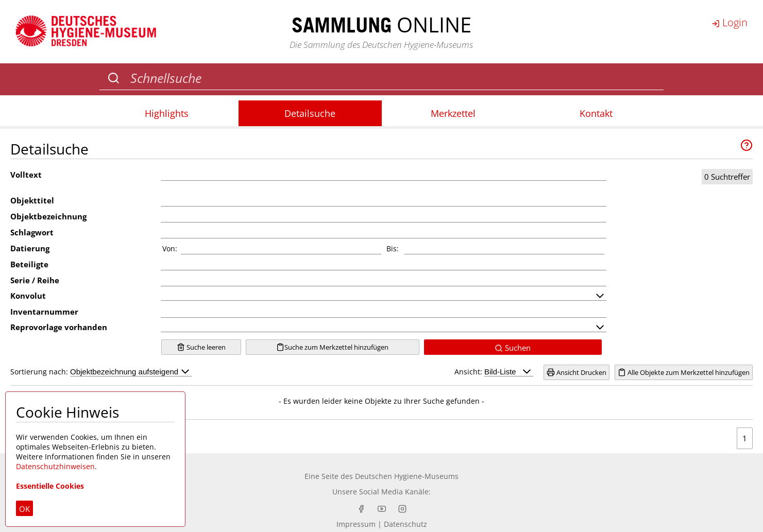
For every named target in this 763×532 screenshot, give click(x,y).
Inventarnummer (44, 312)
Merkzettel (453, 113)
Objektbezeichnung (48, 216)
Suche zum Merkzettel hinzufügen (332, 347)
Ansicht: (494, 372)
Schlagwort (32, 232)
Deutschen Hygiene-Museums (407, 476)
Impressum (356, 524)
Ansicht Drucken (577, 372)
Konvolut (28, 296)
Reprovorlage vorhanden (59, 327)
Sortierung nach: (101, 372)
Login (730, 22)
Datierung (30, 248)
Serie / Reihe (35, 280)
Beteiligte (29, 264)
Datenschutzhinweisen (55, 466)
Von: (170, 248)
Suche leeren (201, 347)
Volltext (26, 175)
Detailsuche (310, 113)
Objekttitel (32, 200)
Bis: (393, 248)
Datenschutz (405, 524)
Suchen (513, 348)
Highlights (167, 113)
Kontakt (596, 113)
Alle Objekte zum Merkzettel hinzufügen (684, 372)
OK (24, 509)
